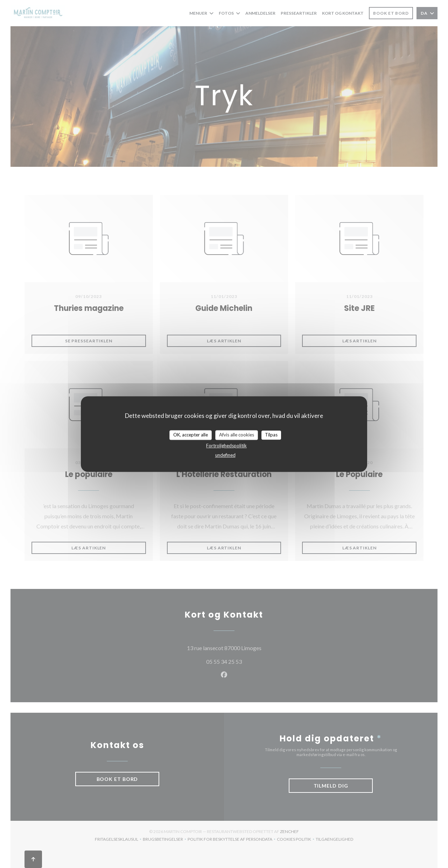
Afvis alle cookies (237, 435)
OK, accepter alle (191, 435)
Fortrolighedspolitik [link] (226, 446)
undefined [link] (225, 455)
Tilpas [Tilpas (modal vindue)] (271, 435)
